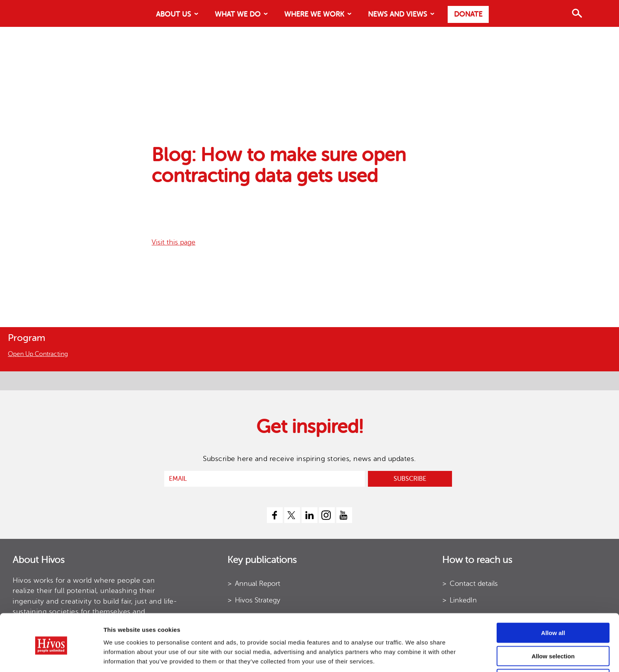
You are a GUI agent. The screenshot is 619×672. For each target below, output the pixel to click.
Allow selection (553, 626)
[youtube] (344, 515)
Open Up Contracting (38, 354)
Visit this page (174, 242)
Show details (391, 656)
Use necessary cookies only (553, 649)
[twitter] (292, 515)
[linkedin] (309, 515)
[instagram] (327, 515)
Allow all (553, 603)
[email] (264, 479)
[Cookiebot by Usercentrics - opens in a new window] (51, 657)
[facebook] (275, 515)
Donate (468, 14)
